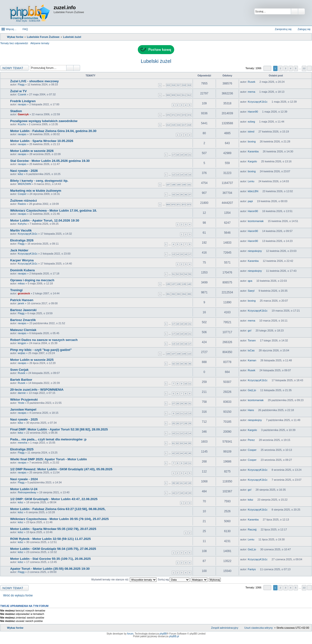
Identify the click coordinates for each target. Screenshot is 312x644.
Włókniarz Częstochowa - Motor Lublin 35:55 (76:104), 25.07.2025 (59, 519)
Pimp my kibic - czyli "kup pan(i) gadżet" (41, 350)
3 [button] (286, 68)
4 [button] (291, 68)
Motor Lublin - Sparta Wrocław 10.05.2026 (42, 141)
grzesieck (24, 293)
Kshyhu (22, 224)
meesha (22, 443)
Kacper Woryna (22, 260)
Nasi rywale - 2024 (24, 479)
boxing (252, 141)
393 (179, 294)
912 (189, 95)
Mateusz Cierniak (23, 330)
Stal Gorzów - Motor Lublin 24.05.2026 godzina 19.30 (50, 161)
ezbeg (251, 122)
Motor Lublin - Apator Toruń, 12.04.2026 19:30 (45, 220)
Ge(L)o (252, 390)
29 (182, 404)
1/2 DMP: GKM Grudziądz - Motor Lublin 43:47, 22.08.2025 (54, 499)
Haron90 (253, 112)
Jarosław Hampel (23, 409)
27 (173, 404)
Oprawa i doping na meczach (32, 280)
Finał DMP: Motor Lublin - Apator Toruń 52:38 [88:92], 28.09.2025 (59, 429)
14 (182, 175)
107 (173, 354)
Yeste (21, 403)
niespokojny (255, 251)
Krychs (22, 124)
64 (186, 443)
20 (186, 155)
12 (173, 175)
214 (168, 125)
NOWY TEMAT (13, 68)
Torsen (252, 340)
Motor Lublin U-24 (24, 489)
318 (184, 85)
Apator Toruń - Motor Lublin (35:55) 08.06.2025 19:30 (50, 569)
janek (21, 303)
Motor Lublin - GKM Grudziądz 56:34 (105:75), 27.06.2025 (53, 549)
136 (168, 284)
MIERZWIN (25, 184)
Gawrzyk (23, 114)
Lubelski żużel (156, 61)
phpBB (163, 634)
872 (184, 205)
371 (173, 115)
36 (186, 195)
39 (173, 483)
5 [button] (296, 68)
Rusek (251, 82)
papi (250, 201)
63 (182, 443)
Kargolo (252, 161)
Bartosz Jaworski (23, 310)
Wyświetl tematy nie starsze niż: (124, 579)
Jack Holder (19, 250)
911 (184, 95)
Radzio (22, 204)
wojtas (21, 353)
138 (179, 284)
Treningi (16, 290)
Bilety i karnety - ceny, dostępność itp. (39, 181)
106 (168, 354)
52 (178, 274)
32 (173, 364)
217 (184, 125)
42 (173, 453)
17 (173, 155)
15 (186, 175)
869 (168, 205)
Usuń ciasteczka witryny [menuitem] (259, 628)
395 (189, 294)
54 (186, 274)
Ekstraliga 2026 (22, 240)
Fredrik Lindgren (23, 101)
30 (186, 404)
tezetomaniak (256, 221)
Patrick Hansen (22, 300)
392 (173, 294)
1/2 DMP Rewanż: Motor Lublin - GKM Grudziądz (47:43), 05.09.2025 (61, 469)
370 (168, 115)
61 (173, 443)
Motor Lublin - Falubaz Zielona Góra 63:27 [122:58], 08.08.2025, (58, 509)
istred (251, 132)
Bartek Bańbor (21, 380)
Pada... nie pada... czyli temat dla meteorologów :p (48, 439)
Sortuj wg (174, 579)
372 (179, 115)
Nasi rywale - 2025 (24, 419)
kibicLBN (253, 191)
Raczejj (252, 529)
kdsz (21, 174)
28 (178, 404)
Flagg (21, 84)
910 (179, 95)
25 (173, 423)
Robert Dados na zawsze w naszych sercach (44, 340)
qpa (250, 281)
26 (178, 423)
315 (168, 85)
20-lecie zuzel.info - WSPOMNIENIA (37, 390)
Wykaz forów (15, 628)
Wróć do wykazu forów (18, 595)
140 (189, 284)
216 (179, 125)
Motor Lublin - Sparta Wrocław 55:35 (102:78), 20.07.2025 (53, 529)
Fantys (252, 569)
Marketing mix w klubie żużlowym (36, 191)
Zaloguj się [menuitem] (304, 29)
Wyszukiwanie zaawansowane (301, 11)
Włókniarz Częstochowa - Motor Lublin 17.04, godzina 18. (54, 211)
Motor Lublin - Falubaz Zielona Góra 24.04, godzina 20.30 (53, 131)
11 (190, 384)
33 (173, 195)
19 (182, 155)
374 (189, 115)
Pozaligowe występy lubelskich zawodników (44, 121)
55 (190, 274)
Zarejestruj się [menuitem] (283, 29)
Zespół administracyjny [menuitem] (225, 628)
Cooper (22, 194)
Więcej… (11, 29)
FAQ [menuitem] (25, 29)
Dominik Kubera (22, 270)
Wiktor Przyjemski (24, 400)
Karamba (253, 151)
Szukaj (295, 11)
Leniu (251, 181)
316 (173, 85)
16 (190, 175)
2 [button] (280, 68)
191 (189, 185)
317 (179, 85)
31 (190, 404)
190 (184, 185)
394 (184, 294)
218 (189, 125)
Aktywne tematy (40, 43)
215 (173, 125)
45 (186, 453)
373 (184, 115)
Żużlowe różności (24, 201)
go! (250, 330)
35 (182, 195)
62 (178, 443)
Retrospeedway (27, 492)
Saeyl (251, 291)
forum (130, 634)
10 (186, 384)
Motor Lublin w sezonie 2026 (32, 151)
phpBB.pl (174, 636)
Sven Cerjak (19, 370)
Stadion (16, 111)
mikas (21, 283)
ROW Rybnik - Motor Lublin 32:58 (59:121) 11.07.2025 (50, 539)
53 (182, 274)
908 (168, 95)
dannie (22, 393)
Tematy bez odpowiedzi (14, 43)
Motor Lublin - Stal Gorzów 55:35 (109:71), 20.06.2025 (50, 559)
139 (184, 284)
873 (189, 205)
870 (173, 205)
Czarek (22, 94)
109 (184, 354)
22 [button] (304, 68)
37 (190, 195)
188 (173, 185)
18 (178, 155)
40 (178, 483)
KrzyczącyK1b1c (258, 102)
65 (190, 443)
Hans (251, 410)
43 (178, 453)
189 (179, 185)
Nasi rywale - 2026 (24, 171)
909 (173, 95)
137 (173, 284)
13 (178, 175)
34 (178, 195)
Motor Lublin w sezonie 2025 (32, 360)
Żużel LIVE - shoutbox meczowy (34, 81)
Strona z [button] (267, 68)
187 (168, 185)
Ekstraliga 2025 (22, 449)
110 (189, 354)
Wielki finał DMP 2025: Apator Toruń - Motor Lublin (49, 459)
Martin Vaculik (21, 230)
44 (182, 453)
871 (179, 205)
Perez (251, 440)
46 (190, 453)
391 (168, 294)
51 (173, 274)
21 (190, 155)
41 (182, 483)
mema (251, 92)
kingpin (22, 343)
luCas (251, 350)
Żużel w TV (18, 91)
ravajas (22, 104)
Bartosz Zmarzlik (23, 320)
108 (179, 354)
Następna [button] (309, 68)
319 (189, 85)
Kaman (252, 360)
